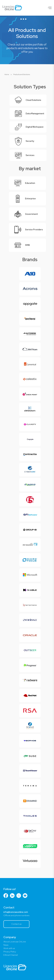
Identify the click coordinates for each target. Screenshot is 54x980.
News (6, 945)
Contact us (16, 924)
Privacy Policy (10, 952)
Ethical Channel (11, 955)
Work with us (9, 948)
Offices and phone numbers (16, 915)
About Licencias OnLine (15, 942)
